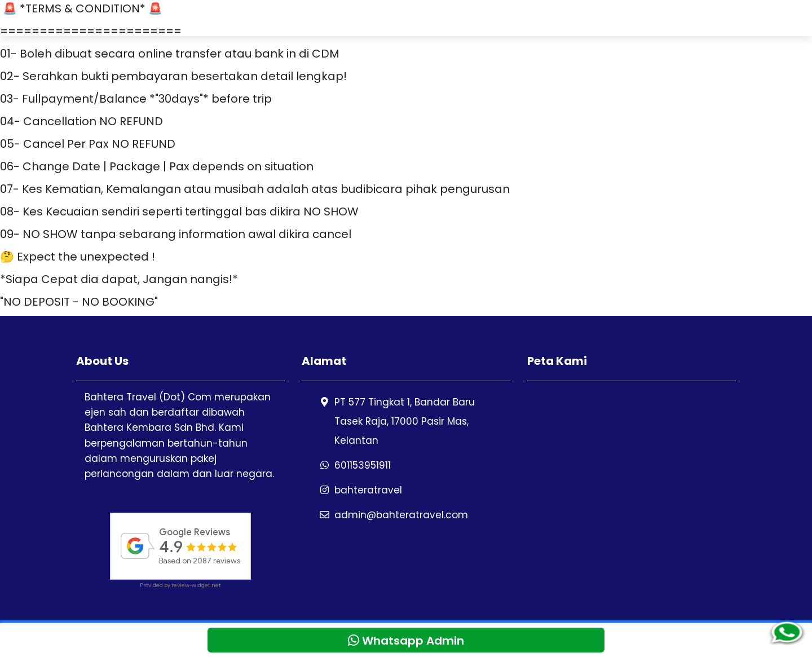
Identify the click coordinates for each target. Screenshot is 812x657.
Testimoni (552, 18)
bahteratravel (368, 490)
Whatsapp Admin (678, 18)
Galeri (606, 18)
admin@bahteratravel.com (401, 515)
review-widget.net (196, 585)
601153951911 (363, 465)
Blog (745, 18)
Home (385, 18)
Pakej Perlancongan (464, 18)
